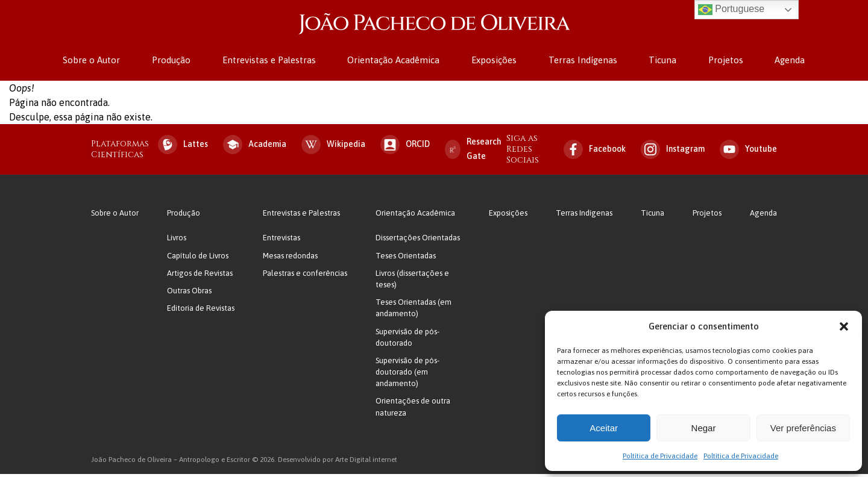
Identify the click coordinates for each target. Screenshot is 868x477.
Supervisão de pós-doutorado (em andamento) (407, 375)
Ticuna (658, 62)
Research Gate (473, 152)
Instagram (673, 152)
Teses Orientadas (406, 259)
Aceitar (604, 428)
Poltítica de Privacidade (660, 456)
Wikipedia (333, 148)
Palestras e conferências (305, 276)
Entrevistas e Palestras (274, 62)
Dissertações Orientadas (418, 241)
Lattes (183, 148)
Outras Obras (189, 294)
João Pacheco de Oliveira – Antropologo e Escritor (434, 26)
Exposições (494, 62)
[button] (844, 326)
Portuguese (731, 10)
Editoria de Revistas (201, 311)
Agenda (781, 62)
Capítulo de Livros (198, 259)
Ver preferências (803, 428)
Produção (178, 62)
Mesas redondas (290, 259)
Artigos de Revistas (200, 276)
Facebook (595, 152)
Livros (177, 241)
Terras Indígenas (580, 62)
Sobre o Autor (101, 62)
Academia (255, 148)
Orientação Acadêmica (396, 62)
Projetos (719, 62)
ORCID (405, 148)
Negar (704, 428)
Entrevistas (281, 241)
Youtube (748, 152)
